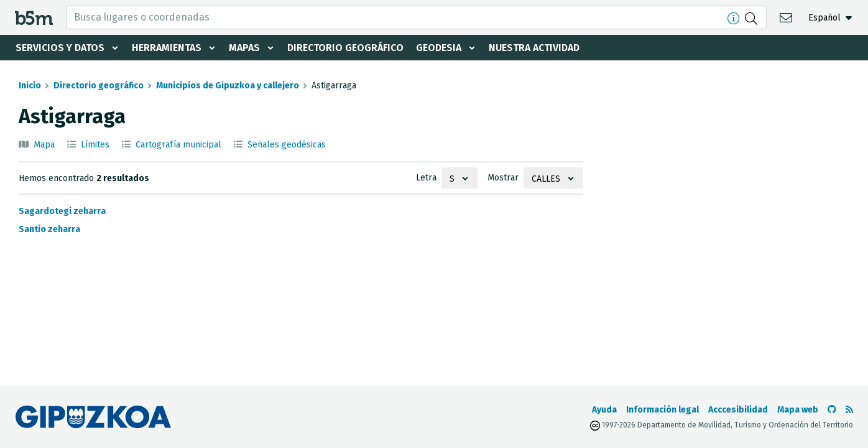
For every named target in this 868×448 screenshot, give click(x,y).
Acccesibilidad (738, 410)
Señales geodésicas (287, 145)
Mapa (44, 145)
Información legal (663, 410)
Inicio (30, 86)
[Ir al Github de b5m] (832, 410)
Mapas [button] (244, 48)
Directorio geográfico (345, 48)
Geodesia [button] (439, 48)
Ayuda (604, 410)
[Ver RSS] (849, 410)
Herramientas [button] (167, 48)
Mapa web (798, 410)
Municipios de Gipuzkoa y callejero (228, 86)
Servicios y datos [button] (60, 48)
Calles (546, 179)
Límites (95, 145)
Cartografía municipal (178, 145)
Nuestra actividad (534, 48)
